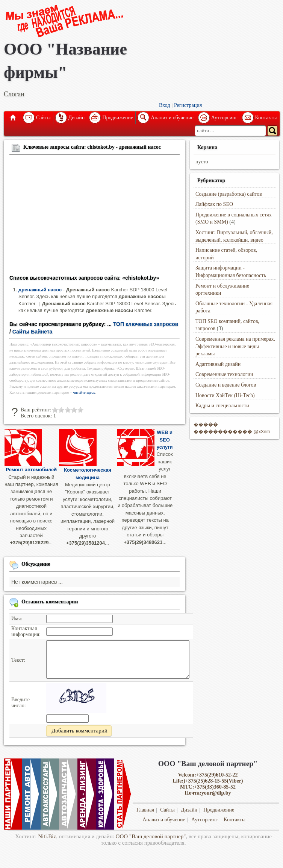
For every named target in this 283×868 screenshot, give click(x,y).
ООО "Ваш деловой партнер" (151, 836)
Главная (12, 118)
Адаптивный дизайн (218, 364)
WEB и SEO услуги (165, 440)
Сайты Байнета (33, 332)
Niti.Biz (47, 836)
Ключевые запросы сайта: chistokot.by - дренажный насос (92, 147)
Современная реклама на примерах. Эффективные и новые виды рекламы (235, 346)
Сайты (43, 118)
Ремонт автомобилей (31, 470)
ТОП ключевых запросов (146, 324)
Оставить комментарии (50, 602)
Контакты (266, 118)
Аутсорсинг (224, 118)
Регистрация (188, 105)
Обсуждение (36, 564)
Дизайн (77, 118)
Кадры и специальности (222, 406)
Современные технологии (224, 374)
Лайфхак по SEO (214, 204)
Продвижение (118, 118)
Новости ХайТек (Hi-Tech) (225, 395)
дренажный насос (40, 290)
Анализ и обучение (172, 118)
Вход (164, 105)
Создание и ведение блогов (226, 385)
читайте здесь (84, 392)
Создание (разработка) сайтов (229, 194)
